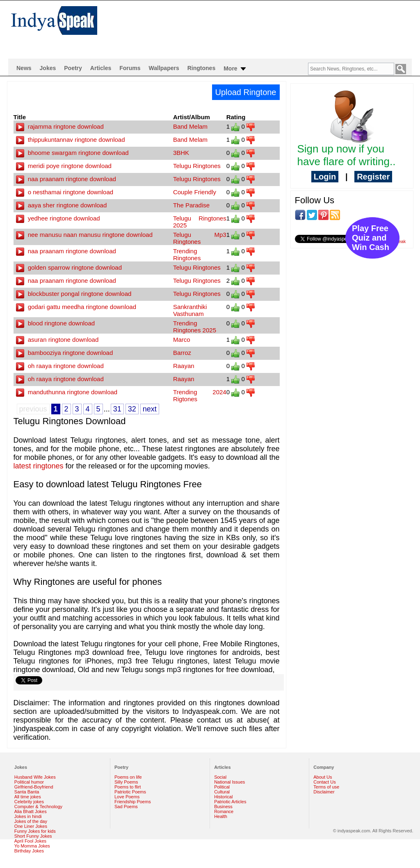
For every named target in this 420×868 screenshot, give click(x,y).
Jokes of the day (31, 821)
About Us (323, 777)
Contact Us (324, 782)
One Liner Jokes (31, 826)
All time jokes (28, 797)
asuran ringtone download (57, 340)
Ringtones (201, 68)
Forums (130, 68)
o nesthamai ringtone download (65, 192)
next (150, 409)
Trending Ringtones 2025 (195, 327)
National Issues (229, 782)
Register (373, 177)
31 (117, 409)
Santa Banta (27, 792)
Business (223, 807)
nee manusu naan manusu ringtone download (84, 235)
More (235, 69)
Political (222, 787)
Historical (223, 797)
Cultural (222, 792)
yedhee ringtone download (58, 218)
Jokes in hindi (28, 816)
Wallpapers (164, 68)
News (24, 68)
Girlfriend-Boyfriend (34, 787)
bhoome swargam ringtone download (72, 153)
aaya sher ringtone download (62, 205)
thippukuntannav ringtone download (71, 140)
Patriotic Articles (230, 802)
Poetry (73, 68)
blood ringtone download (56, 323)
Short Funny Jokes (33, 836)
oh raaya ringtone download (60, 366)
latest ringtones (39, 466)
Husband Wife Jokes (35, 777)
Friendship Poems (133, 802)
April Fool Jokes (30, 841)
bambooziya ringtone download (65, 353)
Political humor (29, 782)
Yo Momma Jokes (32, 846)
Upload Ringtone (246, 92)
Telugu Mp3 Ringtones (200, 238)
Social (220, 777)
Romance (224, 811)
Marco (182, 340)
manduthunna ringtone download (67, 392)
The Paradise (191, 205)
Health (221, 816)
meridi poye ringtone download (64, 166)
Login (325, 177)
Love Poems (127, 797)
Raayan (184, 366)
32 (132, 409)
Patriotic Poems (130, 792)
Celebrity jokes (29, 802)
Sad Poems (126, 807)
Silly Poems (126, 782)
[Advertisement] (263, 27)
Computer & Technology (38, 807)
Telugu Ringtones (197, 166)
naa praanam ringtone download (66, 179)
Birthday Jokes (29, 851)
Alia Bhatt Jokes (31, 811)
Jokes (48, 68)
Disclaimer (324, 792)
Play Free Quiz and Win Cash (371, 238)
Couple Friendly (195, 192)
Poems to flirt (128, 787)
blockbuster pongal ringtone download (74, 294)
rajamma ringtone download (60, 126)
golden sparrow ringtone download (69, 267)
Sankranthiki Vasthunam (190, 310)
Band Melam (190, 126)
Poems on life (128, 777)
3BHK (181, 153)
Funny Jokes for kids (35, 831)
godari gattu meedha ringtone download (76, 307)
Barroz (182, 353)
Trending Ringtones (187, 254)
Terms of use (326, 787)
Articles (101, 68)
